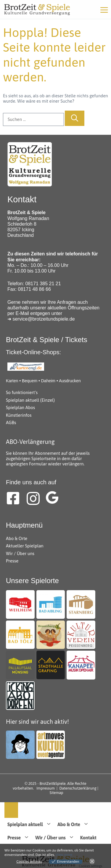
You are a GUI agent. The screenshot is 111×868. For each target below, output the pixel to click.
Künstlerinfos (19, 415)
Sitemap (57, 793)
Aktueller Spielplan (25, 546)
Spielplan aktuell (31, 824)
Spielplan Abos (20, 407)
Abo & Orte (17, 538)
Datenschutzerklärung (78, 788)
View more (64, 855)
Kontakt (88, 838)
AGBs (11, 422)
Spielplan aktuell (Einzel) (30, 400)
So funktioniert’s (22, 392)
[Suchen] (75, 118)
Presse (12, 561)
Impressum (46, 788)
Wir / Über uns (20, 553)
